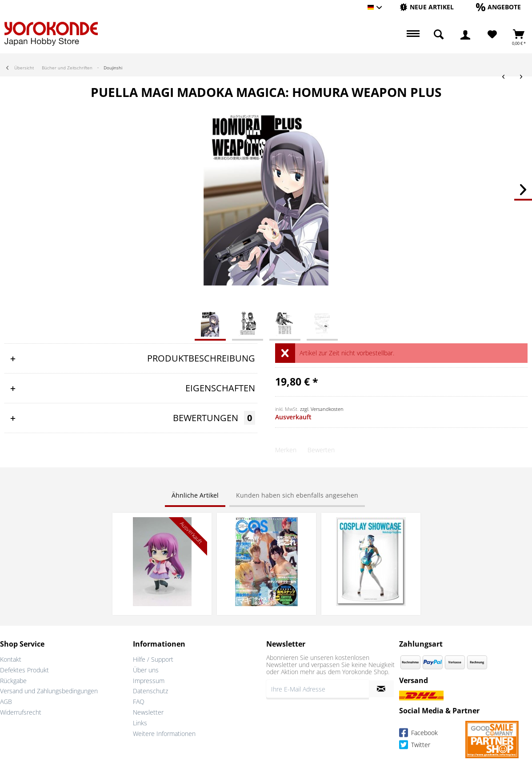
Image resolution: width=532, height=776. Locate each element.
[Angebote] (498, 7)
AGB (6, 702)
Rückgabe (13, 681)
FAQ (139, 702)
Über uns (146, 670)
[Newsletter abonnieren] (381, 689)
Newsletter (148, 712)
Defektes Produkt (24, 670)
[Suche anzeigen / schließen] (439, 35)
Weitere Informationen (164, 734)
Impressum (149, 681)
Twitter (415, 746)
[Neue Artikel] (427, 7)
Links (140, 723)
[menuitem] (427, 7)
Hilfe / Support (153, 659)
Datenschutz (150, 691)
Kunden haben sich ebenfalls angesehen (297, 495)
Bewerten (321, 450)
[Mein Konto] (465, 35)
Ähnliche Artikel (195, 495)
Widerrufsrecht (21, 712)
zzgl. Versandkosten (322, 409)
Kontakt (11, 659)
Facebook (418, 734)
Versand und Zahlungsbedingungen (49, 691)
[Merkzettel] (492, 35)
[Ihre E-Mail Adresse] (318, 689)
